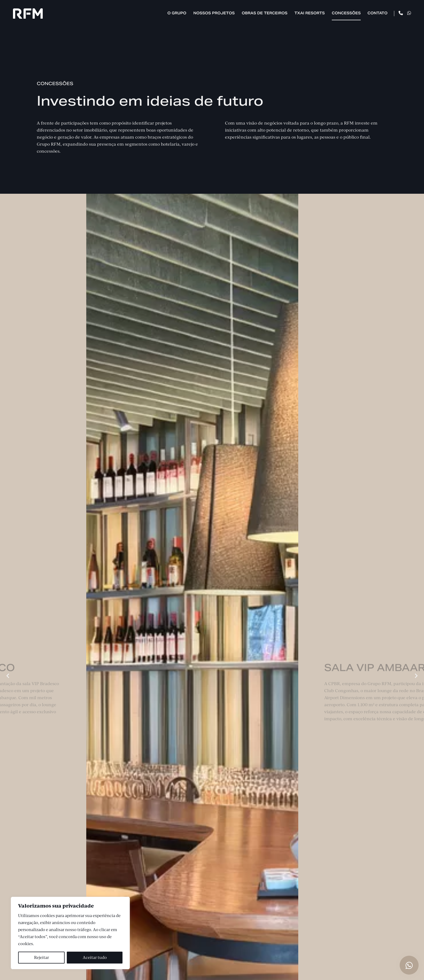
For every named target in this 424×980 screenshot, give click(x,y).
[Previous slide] (8, 676)
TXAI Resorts (310, 13)
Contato (377, 13)
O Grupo (177, 13)
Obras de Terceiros (265, 13)
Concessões (346, 13)
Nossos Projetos (214, 13)
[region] (70, 933)
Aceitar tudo (95, 957)
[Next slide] (416, 676)
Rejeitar (42, 957)
